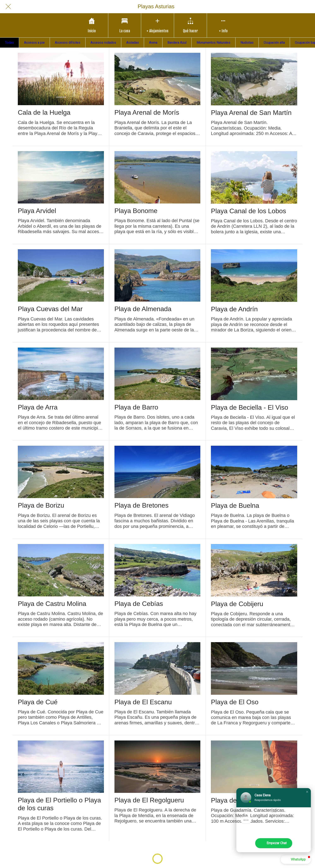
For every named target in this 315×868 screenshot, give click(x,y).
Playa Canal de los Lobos (248, 211)
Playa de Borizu (41, 505)
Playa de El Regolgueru (149, 800)
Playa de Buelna (235, 506)
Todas (9, 43)
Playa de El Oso (235, 702)
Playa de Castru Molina (52, 604)
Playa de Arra (38, 407)
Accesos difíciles (68, 43)
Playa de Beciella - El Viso (249, 407)
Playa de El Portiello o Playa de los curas (59, 804)
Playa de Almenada (143, 309)
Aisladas (133, 43)
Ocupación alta (274, 43)
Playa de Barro (136, 407)
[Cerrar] (8, 7)
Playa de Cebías (139, 604)
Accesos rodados (103, 43)
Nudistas (247, 43)
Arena (153, 43)
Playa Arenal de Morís (147, 112)
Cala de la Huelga (44, 112)
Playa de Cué (38, 702)
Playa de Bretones (142, 505)
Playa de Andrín (234, 309)
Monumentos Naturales (213, 43)
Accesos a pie (34, 43)
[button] (307, 792)
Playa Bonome (136, 211)
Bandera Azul (177, 43)
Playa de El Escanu (143, 702)
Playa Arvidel (37, 211)
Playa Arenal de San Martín (251, 113)
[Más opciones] (223, 25)
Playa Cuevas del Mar (50, 309)
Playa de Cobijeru (237, 604)
